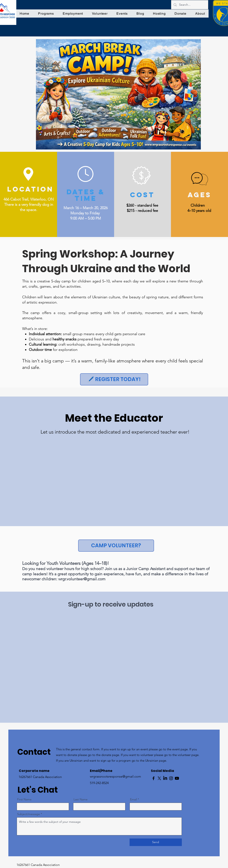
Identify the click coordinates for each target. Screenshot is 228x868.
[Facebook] (153, 778)
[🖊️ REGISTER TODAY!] (114, 379)
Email (133, 799)
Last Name (81, 799)
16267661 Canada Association (38, 865)
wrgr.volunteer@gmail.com (82, 579)
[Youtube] (177, 778)
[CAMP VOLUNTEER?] (116, 546)
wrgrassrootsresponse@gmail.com (115, 776)
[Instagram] (171, 778)
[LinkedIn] (165, 778)
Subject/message (29, 814)
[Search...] (189, 5)
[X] (159, 778)
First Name (24, 799)
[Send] (156, 842)
